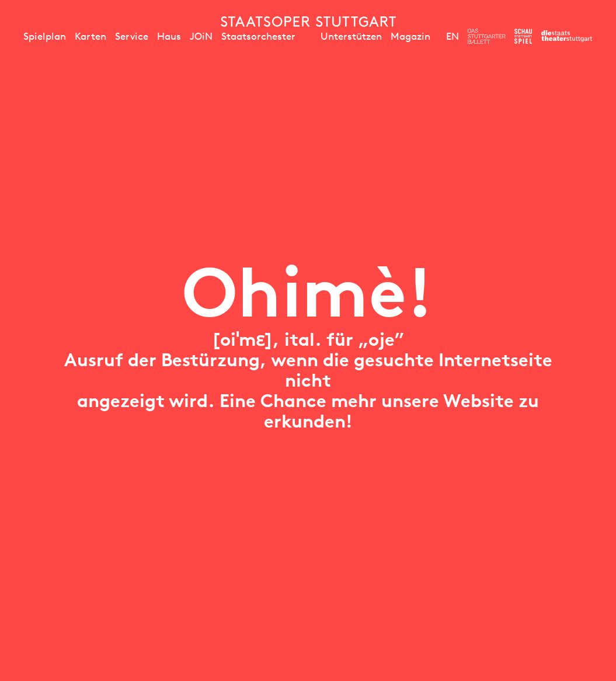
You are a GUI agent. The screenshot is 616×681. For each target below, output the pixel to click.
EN (453, 36)
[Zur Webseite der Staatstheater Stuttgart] (567, 36)
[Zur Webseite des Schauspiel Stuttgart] (523, 36)
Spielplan (45, 36)
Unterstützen (351, 36)
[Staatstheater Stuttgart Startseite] (308, 22)
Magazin (410, 36)
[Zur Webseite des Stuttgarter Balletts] (487, 36)
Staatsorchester (258, 36)
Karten (91, 36)
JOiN (201, 36)
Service (132, 36)
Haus (169, 36)
